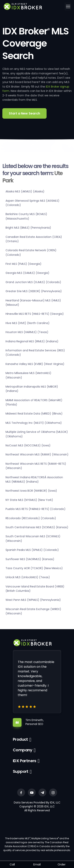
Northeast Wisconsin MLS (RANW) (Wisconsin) (37, 454)
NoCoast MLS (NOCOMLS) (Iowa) (28, 445)
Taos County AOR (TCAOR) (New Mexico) (34, 568)
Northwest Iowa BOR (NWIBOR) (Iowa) (31, 491)
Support (21, 771)
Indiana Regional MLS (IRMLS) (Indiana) (32, 341)
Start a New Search (24, 113)
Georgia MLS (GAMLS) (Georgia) (27, 273)
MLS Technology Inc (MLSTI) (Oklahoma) (34, 423)
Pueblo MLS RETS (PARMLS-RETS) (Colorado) (36, 509)
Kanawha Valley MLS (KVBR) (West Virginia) (35, 364)
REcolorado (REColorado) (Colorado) (31, 518)
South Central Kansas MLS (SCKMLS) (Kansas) (37, 527)
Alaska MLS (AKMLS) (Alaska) (25, 191)
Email (37, 864)
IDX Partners (25, 761)
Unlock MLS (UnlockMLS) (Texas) (28, 577)
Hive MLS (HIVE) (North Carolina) (28, 323)
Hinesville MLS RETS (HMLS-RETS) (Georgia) (35, 314)
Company (23, 750)
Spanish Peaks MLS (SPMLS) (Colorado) (32, 550)
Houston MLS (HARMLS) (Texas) (27, 332)
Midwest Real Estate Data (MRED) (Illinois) (34, 414)
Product (20, 739)
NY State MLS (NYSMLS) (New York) (29, 500)
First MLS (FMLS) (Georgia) (23, 264)
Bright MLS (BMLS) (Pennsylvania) (28, 228)
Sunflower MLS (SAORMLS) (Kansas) (30, 559)
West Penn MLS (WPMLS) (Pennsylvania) (33, 600)
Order (62, 864)
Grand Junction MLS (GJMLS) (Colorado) (33, 282)
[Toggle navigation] (68, 6)
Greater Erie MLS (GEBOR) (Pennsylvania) (34, 291)
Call (12, 864)
